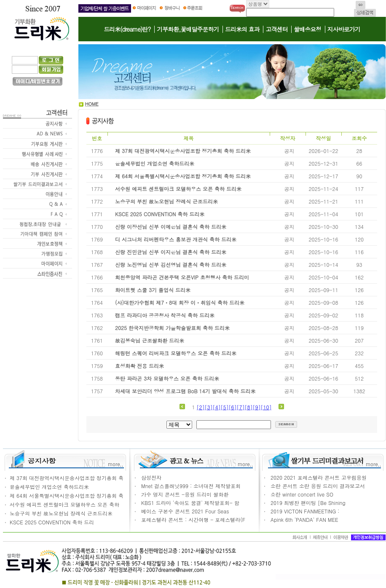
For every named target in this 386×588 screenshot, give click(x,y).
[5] (225, 407)
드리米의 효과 (242, 29)
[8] (249, 407)
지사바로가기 (344, 29)
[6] (233, 407)
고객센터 (276, 29)
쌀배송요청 (307, 29)
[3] (209, 407)
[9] (257, 407)
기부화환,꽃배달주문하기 (188, 29)
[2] (201, 407)
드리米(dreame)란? (127, 29)
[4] (217, 407)
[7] (241, 407)
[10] (266, 407)
